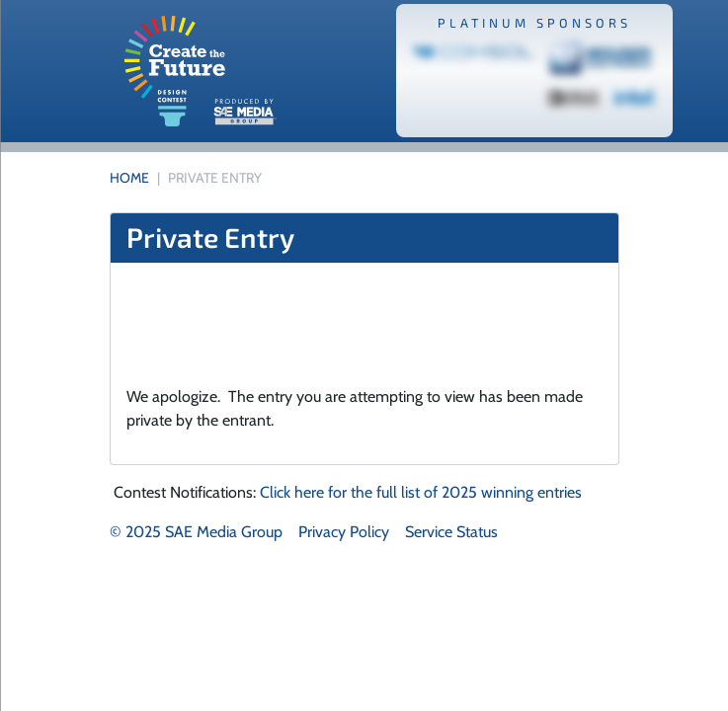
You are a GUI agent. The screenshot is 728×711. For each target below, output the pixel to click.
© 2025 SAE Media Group (196, 532)
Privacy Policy (344, 532)
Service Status (451, 532)
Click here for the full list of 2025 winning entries (421, 492)
